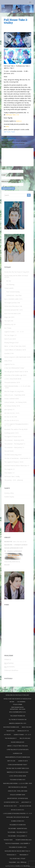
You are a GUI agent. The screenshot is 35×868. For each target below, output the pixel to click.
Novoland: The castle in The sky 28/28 (16, 429)
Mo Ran (9, 281)
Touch (13, 132)
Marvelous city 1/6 (10, 324)
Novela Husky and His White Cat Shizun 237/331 (16, 276)
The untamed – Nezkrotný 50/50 (14, 440)
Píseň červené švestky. (13, 292)
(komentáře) (9, 667)
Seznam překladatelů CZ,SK (13, 548)
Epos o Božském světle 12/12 (13, 299)
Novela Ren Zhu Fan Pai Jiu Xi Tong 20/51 (17, 272)
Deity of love (8, 361)
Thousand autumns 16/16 (12, 382)
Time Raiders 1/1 (9, 473)
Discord (7, 565)
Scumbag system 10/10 (11, 433)
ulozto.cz (19, 121)
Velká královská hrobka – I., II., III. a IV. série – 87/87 (17, 387)
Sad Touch (7, 132)
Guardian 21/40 (9, 353)
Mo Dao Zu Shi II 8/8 (11, 417)
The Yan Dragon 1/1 (10, 335)
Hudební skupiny (9, 497)
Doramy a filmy (9, 493)
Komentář (4, 146)
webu (7, 126)
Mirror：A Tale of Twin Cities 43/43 (15, 346)
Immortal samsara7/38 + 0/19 (13, 310)
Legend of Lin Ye (9, 364)
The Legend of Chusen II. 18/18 (14, 462)
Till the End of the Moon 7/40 (13, 306)
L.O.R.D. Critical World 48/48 (13, 379)
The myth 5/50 (9, 321)
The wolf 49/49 (9, 451)
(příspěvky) (9, 663)
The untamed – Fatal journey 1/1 (14, 447)
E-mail (4, 175)
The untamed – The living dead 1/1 (15, 444)
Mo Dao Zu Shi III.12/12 (11, 420)
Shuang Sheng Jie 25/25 (11, 343)
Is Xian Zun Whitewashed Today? (14, 368)
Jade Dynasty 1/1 (9, 409)
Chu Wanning (10, 285)
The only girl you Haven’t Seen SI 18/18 (16, 372)
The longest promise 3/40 (12, 303)
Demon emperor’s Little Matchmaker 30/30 (17, 357)
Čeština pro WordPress (11, 670)
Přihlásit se (8, 659)
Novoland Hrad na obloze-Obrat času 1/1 (17, 466)
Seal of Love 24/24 (10, 339)
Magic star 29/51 (9, 317)
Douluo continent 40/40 (11, 399)
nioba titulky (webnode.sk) (12, 562)
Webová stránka (6, 181)
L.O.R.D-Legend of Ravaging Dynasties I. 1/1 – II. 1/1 (16, 425)
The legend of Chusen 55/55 (13, 437)
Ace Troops (8, 328)
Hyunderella (8, 545)
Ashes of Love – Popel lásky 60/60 (15, 395)
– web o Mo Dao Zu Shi (15, 542)
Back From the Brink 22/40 (12, 314)
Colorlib (17, 866)
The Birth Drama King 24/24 (13, 455)
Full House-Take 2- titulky (12, 476)
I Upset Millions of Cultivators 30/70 (15, 350)
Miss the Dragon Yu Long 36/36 (14, 391)
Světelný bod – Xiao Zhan (14, 295)
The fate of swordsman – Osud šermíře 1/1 (17, 458)
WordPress (27, 866)
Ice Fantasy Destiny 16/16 (12, 406)
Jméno (4, 168)
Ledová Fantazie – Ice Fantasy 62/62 (15, 402)
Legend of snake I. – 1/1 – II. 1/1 (14, 332)
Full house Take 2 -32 (12, 115)
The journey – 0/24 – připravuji (14, 480)
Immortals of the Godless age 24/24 (15, 375)
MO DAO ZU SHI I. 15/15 (12, 413)
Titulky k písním (9, 288)
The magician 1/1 (10, 469)
